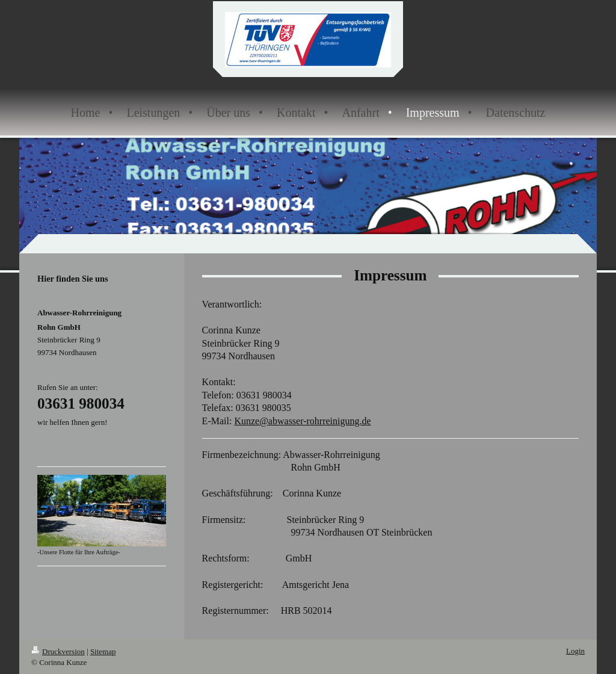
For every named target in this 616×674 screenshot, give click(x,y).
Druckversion (58, 651)
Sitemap (103, 651)
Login (575, 651)
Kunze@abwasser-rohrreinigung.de (302, 421)
